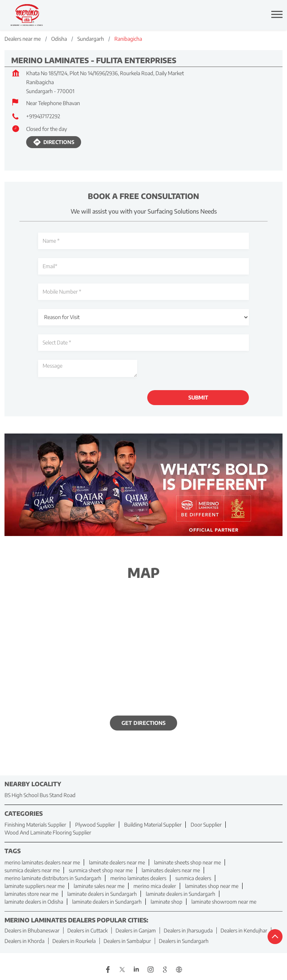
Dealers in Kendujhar (244, 930)
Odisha (59, 39)
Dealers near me (23, 39)
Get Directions (143, 723)
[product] (143, 317)
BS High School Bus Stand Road (40, 795)
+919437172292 (43, 116)
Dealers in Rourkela (74, 941)
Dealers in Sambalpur (127, 941)
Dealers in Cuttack (87, 930)
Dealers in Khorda (24, 941)
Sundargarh (91, 39)
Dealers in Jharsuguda (188, 930)
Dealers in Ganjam (136, 930)
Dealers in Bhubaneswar (32, 930)
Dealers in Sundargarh (184, 941)
